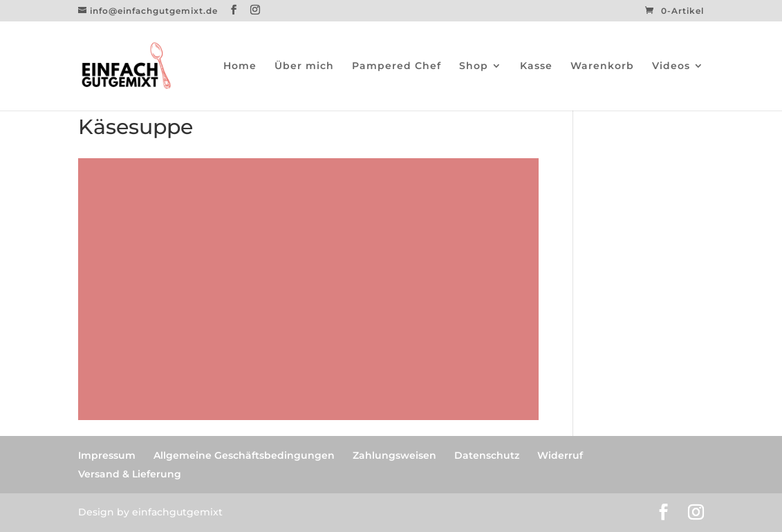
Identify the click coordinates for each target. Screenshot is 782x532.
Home (240, 66)
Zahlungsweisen (394, 455)
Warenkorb (602, 66)
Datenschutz (487, 455)
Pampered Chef (397, 66)
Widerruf (560, 455)
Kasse (536, 66)
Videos (671, 66)
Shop (474, 66)
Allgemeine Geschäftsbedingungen (244, 455)
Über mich (304, 66)
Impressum (107, 455)
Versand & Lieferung (130, 474)
